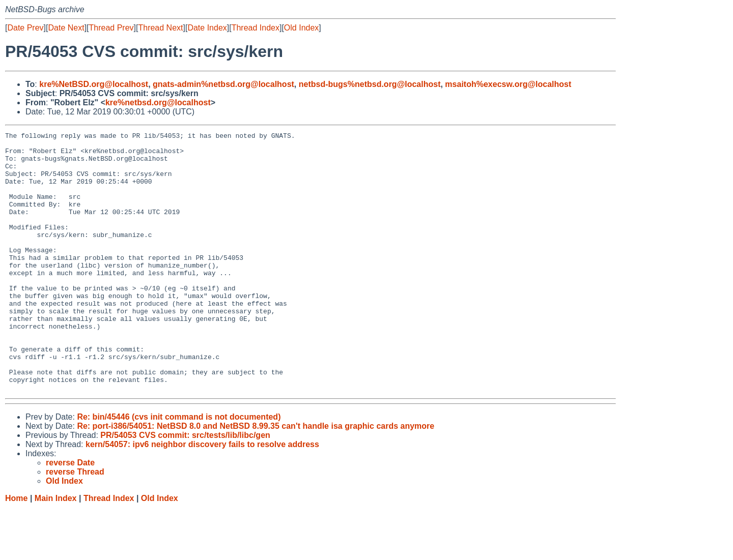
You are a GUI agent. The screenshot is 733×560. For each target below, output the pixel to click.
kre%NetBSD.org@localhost (94, 84)
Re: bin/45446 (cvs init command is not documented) (179, 469)
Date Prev (25, 28)
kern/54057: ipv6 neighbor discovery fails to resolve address (202, 496)
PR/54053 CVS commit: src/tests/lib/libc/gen (185, 487)
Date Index (207, 28)
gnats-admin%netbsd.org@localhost (223, 84)
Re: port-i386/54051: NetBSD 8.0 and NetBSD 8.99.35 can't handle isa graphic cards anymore (256, 478)
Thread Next (160, 28)
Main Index (56, 550)
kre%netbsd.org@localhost (158, 102)
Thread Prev (111, 28)
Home (16, 550)
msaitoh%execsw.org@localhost (508, 84)
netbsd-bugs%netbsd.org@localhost (370, 84)
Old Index (301, 28)
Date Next (66, 28)
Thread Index (256, 28)
